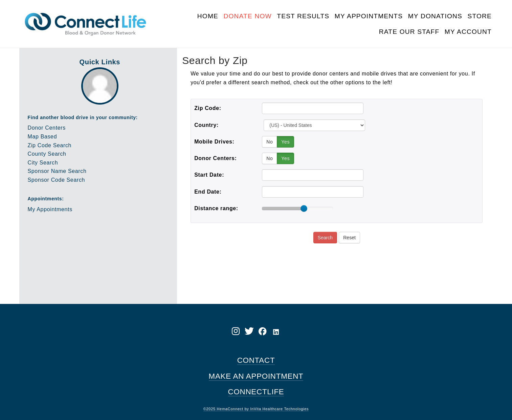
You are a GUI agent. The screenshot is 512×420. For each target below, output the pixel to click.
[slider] (304, 208)
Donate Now (247, 16)
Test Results (303, 16)
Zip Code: (208, 108)
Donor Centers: (215, 158)
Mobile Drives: (214, 142)
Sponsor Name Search (57, 171)
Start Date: (209, 175)
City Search (43, 163)
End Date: (208, 192)
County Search (47, 154)
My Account (468, 32)
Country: (206, 125)
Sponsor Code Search (57, 180)
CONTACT (256, 360)
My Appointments (369, 16)
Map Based (42, 137)
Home (208, 16)
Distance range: (216, 208)
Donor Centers (47, 128)
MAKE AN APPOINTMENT (256, 376)
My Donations (435, 16)
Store (480, 16)
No (270, 142)
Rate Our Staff (409, 32)
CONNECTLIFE (256, 392)
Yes (285, 142)
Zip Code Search (50, 145)
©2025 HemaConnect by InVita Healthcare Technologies (256, 409)
